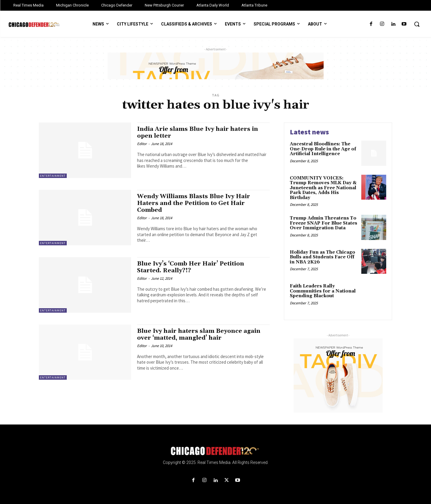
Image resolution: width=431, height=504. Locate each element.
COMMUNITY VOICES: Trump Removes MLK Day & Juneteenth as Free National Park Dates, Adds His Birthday (323, 188)
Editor (142, 144)
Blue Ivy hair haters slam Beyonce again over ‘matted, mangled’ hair (202, 334)
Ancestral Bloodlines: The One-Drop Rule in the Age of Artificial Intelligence (323, 149)
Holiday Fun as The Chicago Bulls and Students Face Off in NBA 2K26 (322, 257)
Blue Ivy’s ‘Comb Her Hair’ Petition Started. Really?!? (194, 267)
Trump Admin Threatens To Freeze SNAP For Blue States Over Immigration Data (323, 223)
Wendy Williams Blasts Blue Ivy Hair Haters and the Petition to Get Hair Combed (197, 203)
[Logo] (216, 451)
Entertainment (53, 176)
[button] (417, 24)
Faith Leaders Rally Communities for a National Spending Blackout (323, 291)
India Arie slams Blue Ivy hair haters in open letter (201, 132)
